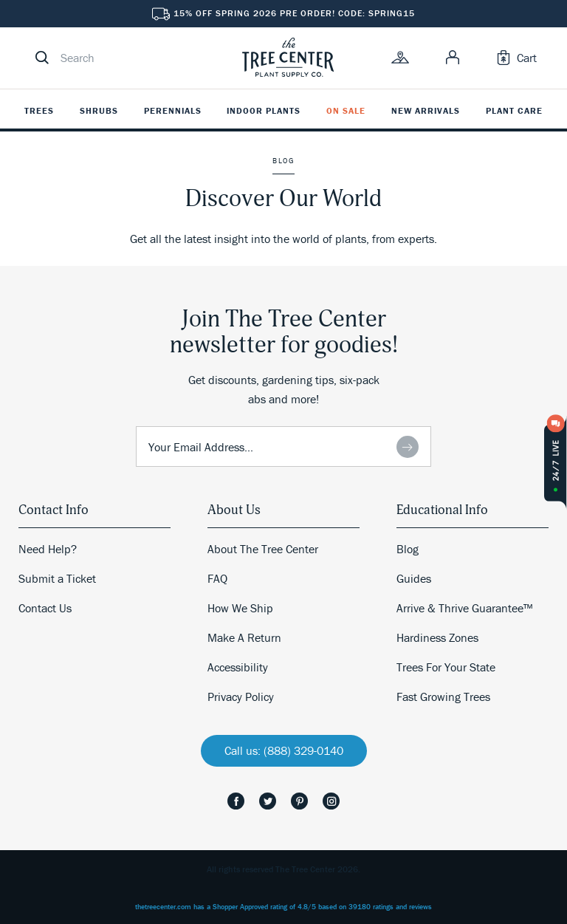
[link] (288, 57)
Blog (408, 549)
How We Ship (240, 608)
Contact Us (45, 608)
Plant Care (514, 110)
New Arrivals (426, 110)
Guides (414, 578)
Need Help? (48, 549)
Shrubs (99, 110)
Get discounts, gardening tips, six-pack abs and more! (284, 389)
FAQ (217, 578)
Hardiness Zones (437, 637)
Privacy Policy (241, 697)
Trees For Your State (446, 667)
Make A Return (244, 637)
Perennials (173, 110)
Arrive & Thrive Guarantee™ (464, 608)
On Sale (346, 110)
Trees (39, 110)
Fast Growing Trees (443, 697)
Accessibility (238, 667)
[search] (126, 57)
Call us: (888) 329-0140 (284, 750)
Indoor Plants (264, 110)
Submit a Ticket (57, 578)
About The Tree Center (263, 549)
